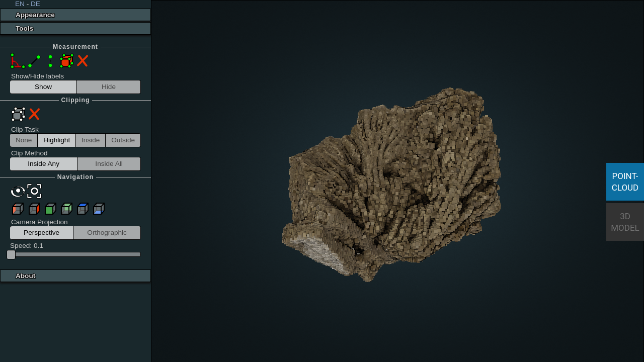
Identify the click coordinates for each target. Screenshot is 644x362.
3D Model (625, 222)
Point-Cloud (625, 182)
